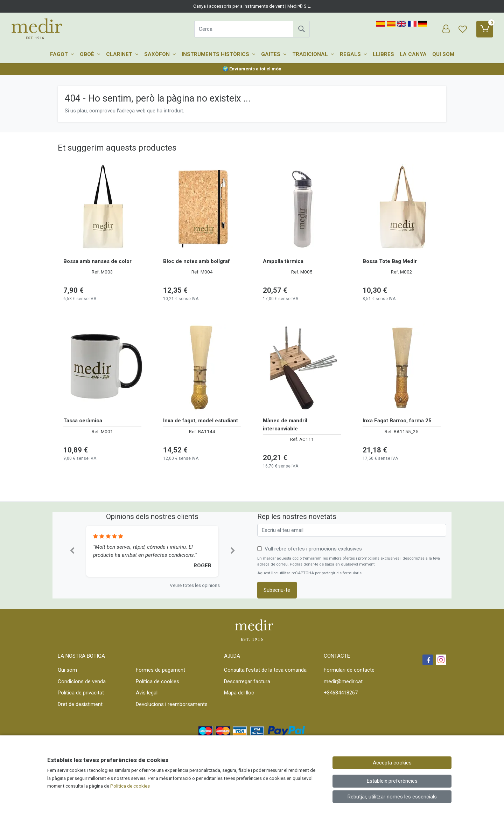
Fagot (62, 54)
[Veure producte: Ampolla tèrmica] (302, 208)
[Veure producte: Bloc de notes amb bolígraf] (202, 208)
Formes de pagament (160, 670)
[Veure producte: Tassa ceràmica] (102, 367)
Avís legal (147, 693)
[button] (72, 551)
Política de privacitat (81, 693)
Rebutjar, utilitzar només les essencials (392, 797)
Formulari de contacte (349, 670)
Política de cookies (157, 681)
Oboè (90, 54)
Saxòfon (160, 54)
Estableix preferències (392, 781)
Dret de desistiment (80, 704)
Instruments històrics (219, 54)
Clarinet (122, 54)
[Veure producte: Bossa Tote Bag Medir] (402, 208)
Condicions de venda (82, 681)
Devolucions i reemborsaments (172, 704)
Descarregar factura (247, 681)
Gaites (274, 54)
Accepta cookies (392, 763)
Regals (353, 54)
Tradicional (313, 54)
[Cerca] (244, 29)
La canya (413, 54)
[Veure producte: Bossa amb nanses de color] (102, 208)
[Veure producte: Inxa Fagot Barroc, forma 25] (402, 367)
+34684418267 (341, 693)
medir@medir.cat (343, 681)
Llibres (383, 54)
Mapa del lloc (239, 693)
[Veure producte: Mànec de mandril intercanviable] (302, 367)
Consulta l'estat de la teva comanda (265, 670)
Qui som (443, 54)
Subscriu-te (277, 590)
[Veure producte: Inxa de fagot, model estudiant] (202, 367)
